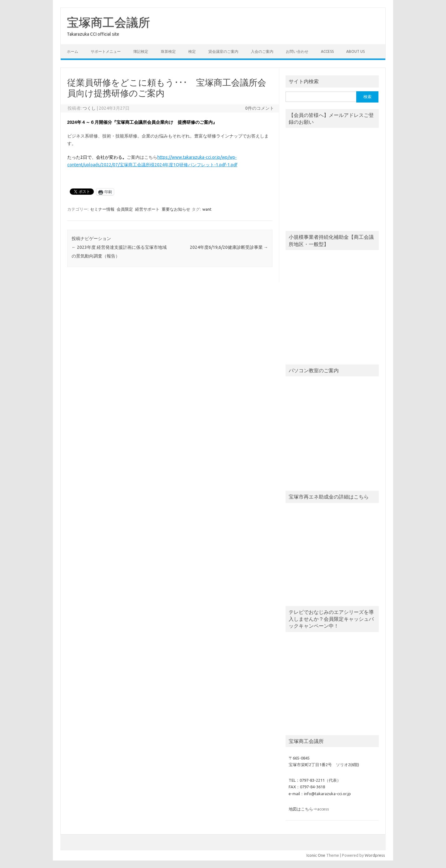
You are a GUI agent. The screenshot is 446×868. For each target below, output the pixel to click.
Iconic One (316, 855)
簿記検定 (141, 51)
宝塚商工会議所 (109, 22)
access (327, 51)
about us (355, 51)
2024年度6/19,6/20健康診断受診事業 (229, 247)
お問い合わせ (297, 51)
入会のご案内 (262, 51)
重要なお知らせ (176, 209)
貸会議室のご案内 (223, 51)
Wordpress (375, 855)
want (207, 209)
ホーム (73, 51)
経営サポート (147, 209)
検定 (192, 51)
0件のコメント (260, 108)
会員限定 (125, 209)
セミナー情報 (102, 209)
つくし (89, 108)
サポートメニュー (106, 51)
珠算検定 (168, 51)
